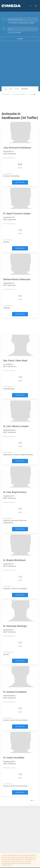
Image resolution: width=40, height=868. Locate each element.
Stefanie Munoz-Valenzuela (17, 279)
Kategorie (6, 94)
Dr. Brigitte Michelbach (14, 560)
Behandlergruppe (20, 94)
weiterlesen (20, 182)
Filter (33, 94)
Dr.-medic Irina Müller (14, 758)
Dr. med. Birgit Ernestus (15, 492)
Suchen (20, 39)
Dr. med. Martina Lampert (16, 426)
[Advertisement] (20, 65)
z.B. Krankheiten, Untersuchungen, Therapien (21, 23)
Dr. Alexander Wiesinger (15, 626)
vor (33, 800)
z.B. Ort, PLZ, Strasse (14, 32)
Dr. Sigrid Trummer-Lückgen (17, 214)
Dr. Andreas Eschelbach (15, 692)
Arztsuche (24, 89)
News (11, 89)
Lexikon (17, 89)
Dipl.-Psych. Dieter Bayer (15, 361)
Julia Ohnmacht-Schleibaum (17, 148)
